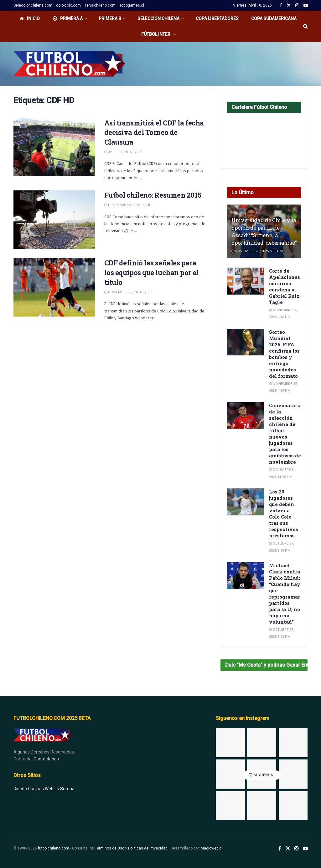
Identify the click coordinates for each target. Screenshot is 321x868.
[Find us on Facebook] (280, 849)
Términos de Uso (110, 848)
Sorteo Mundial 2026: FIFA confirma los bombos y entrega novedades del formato (284, 354)
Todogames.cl (132, 5)
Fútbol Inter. (156, 34)
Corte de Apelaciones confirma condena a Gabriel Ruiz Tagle (285, 286)
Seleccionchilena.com (33, 5)
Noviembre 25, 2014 (123, 292)
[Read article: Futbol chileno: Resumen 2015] (54, 220)
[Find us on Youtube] (305, 849)
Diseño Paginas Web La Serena (44, 789)
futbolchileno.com (54, 848)
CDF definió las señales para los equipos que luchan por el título (151, 272)
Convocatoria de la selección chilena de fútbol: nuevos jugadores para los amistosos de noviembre (285, 434)
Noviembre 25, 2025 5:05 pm (257, 251)
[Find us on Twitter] (288, 849)
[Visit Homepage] (69, 64)
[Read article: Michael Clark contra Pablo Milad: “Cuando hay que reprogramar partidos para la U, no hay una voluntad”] (246, 576)
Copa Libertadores (217, 19)
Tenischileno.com (100, 5)
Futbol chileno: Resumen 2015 (153, 195)
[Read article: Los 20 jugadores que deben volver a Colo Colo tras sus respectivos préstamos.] (246, 502)
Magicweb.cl (212, 848)
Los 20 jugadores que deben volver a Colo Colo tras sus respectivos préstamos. (284, 514)
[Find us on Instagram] (297, 849)
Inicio (30, 19)
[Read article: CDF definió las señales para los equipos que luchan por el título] (54, 287)
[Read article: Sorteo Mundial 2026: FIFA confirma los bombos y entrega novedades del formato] (246, 342)
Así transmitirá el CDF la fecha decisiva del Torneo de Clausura (154, 133)
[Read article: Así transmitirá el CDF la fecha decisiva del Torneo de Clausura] (54, 147)
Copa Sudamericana (274, 19)
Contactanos (46, 759)
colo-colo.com (68, 5)
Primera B (110, 19)
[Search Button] (305, 26)
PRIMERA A (68, 19)
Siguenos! (262, 775)
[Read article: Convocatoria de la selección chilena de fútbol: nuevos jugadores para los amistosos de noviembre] (246, 416)
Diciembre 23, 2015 (122, 205)
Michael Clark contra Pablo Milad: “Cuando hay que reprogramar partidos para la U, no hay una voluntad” (285, 594)
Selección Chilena (158, 19)
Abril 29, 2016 (118, 152)
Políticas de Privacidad (148, 848)
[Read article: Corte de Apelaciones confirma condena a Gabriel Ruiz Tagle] (246, 281)
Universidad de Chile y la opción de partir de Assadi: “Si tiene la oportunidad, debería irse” (264, 231)
